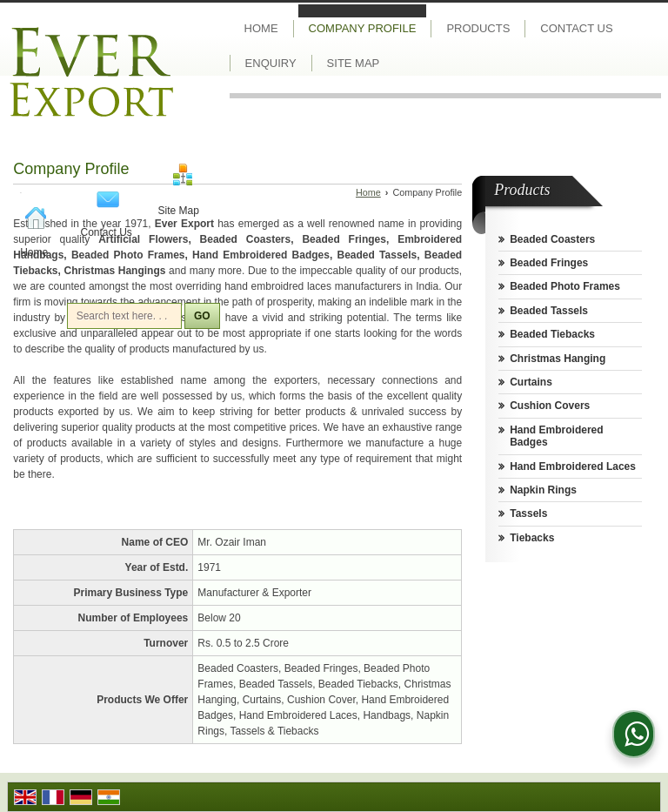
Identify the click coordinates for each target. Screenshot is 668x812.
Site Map (179, 211)
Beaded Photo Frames (565, 286)
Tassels (528, 513)
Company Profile (363, 28)
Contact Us (107, 232)
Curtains (531, 382)
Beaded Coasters (552, 239)
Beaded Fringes (549, 263)
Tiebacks (532, 538)
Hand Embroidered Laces (573, 466)
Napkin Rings (543, 490)
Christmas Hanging (558, 359)
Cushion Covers (550, 406)
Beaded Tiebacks (552, 334)
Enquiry (271, 63)
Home (34, 252)
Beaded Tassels (549, 311)
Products (478, 28)
